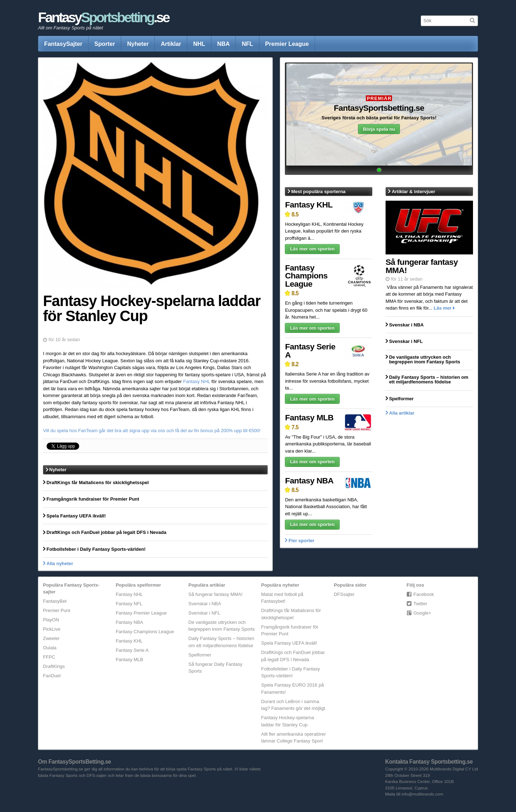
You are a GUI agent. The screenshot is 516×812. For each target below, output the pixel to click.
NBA (223, 44)
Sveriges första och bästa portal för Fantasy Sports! (379, 118)
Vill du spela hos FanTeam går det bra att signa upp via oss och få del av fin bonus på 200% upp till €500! (152, 431)
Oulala (50, 648)
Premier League (287, 44)
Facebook (424, 594)
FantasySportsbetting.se (379, 108)
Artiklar (171, 44)
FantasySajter (63, 44)
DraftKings (54, 666)
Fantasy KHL (309, 205)
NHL (199, 44)
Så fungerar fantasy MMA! (216, 594)
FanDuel (52, 676)
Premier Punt (57, 610)
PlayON (51, 620)
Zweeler (51, 638)
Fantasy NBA (309, 481)
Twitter (420, 604)
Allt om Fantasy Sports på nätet (70, 28)
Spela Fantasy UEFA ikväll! (289, 643)
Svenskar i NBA (205, 604)
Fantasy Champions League (306, 276)
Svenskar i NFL (204, 613)
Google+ (422, 613)
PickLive (52, 629)
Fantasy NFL (129, 604)
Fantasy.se (103, 17)
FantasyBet (55, 601)
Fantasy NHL (197, 381)
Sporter (105, 44)
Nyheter (138, 44)
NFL (248, 44)
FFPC (49, 657)
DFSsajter (344, 594)
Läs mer (443, 308)
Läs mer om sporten (312, 249)
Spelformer (200, 655)
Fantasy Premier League (141, 613)
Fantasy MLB (309, 417)
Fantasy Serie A (310, 351)
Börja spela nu (379, 129)
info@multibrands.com (422, 794)
